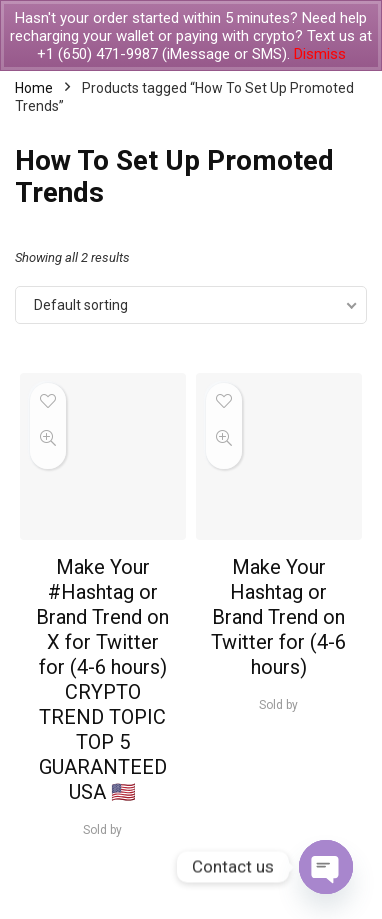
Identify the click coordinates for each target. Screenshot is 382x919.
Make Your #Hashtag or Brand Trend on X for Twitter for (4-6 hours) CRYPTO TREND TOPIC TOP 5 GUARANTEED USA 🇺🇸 (102, 679)
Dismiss (320, 54)
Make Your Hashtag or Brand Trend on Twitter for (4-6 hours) (278, 617)
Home (34, 88)
